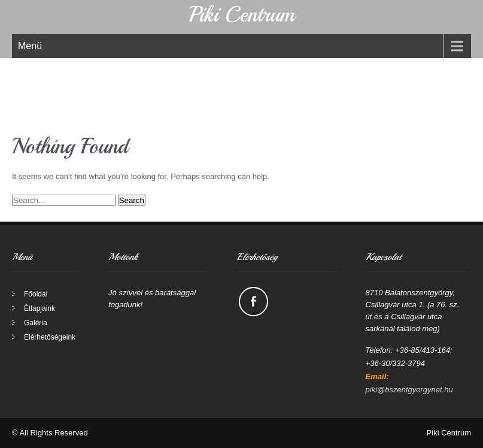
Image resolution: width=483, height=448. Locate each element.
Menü (30, 46)
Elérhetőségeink (50, 337)
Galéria (36, 323)
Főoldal (36, 294)
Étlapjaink (40, 308)
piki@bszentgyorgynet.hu (409, 390)
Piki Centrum (242, 15)
